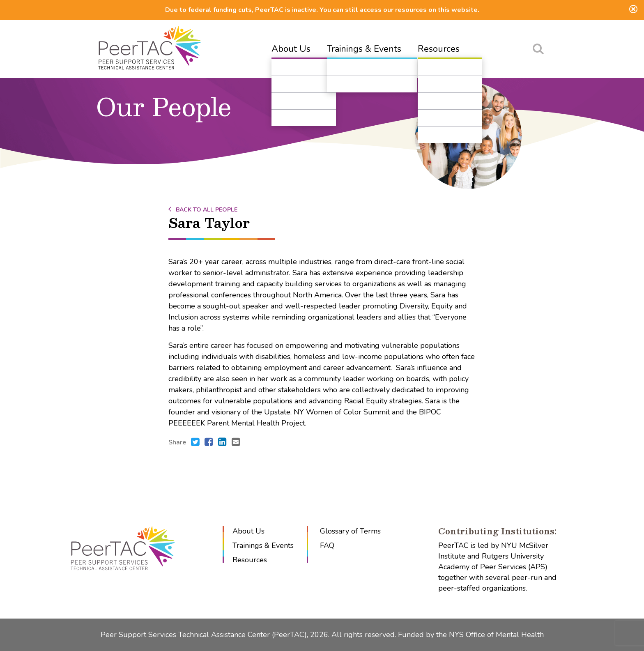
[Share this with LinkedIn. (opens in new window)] (222, 443)
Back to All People (203, 210)
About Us (291, 49)
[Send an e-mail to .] (236, 443)
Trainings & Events (364, 49)
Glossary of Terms (350, 531)
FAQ (327, 545)
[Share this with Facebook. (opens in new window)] (209, 443)
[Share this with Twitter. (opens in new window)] (195, 443)
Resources (439, 49)
